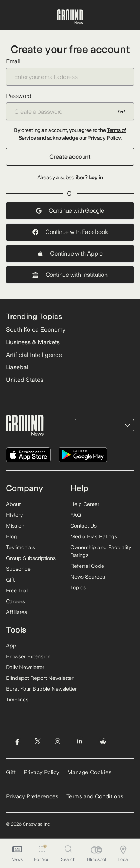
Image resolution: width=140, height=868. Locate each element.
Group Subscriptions (31, 558)
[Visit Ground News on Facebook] (17, 742)
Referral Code (87, 566)
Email (70, 72)
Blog (12, 536)
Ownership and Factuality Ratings (101, 551)
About (13, 504)
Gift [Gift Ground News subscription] (11, 772)
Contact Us (83, 526)
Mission (15, 526)
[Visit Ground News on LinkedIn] (80, 742)
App (11, 646)
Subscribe (18, 569)
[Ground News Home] (70, 17)
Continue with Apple (70, 254)
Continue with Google (70, 211)
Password (70, 106)
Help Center (85, 504)
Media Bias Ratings (94, 536)
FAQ (76, 515)
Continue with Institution (70, 275)
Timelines (17, 700)
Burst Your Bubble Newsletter (41, 689)
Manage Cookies (89, 772)
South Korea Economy (36, 330)
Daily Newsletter (25, 667)
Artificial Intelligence (34, 355)
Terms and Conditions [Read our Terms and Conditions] (95, 796)
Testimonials (21, 547)
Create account (70, 157)
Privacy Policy (104, 138)
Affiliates (16, 612)
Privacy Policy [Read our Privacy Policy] (41, 772)
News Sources (88, 577)
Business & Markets (33, 342)
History (14, 515)
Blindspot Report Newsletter (40, 678)
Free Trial (17, 590)
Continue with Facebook (70, 232)
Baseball (18, 367)
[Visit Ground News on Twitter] (38, 742)
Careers (15, 601)
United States (25, 380)
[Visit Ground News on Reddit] (103, 742)
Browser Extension (28, 656)
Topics (78, 587)
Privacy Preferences (32, 796)
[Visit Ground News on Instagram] (57, 742)
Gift (10, 580)
